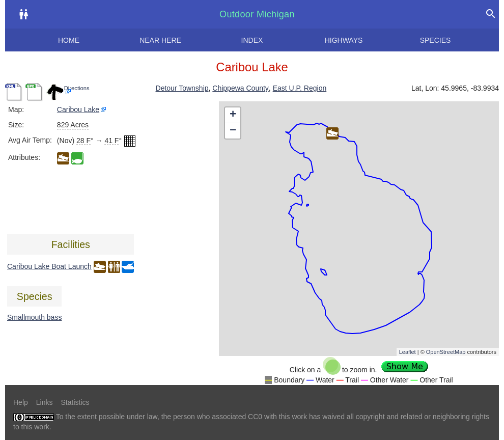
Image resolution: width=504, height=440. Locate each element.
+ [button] (233, 115)
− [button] (233, 131)
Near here (160, 40)
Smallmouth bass (34, 317)
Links (45, 402)
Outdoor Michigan (257, 14)
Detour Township (182, 88)
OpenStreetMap (446, 352)
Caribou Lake (78, 109)
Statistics (75, 402)
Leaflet (408, 352)
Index (252, 40)
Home (69, 40)
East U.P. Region (300, 88)
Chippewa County (241, 88)
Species (436, 40)
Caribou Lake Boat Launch (49, 266)
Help (21, 402)
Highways (344, 40)
